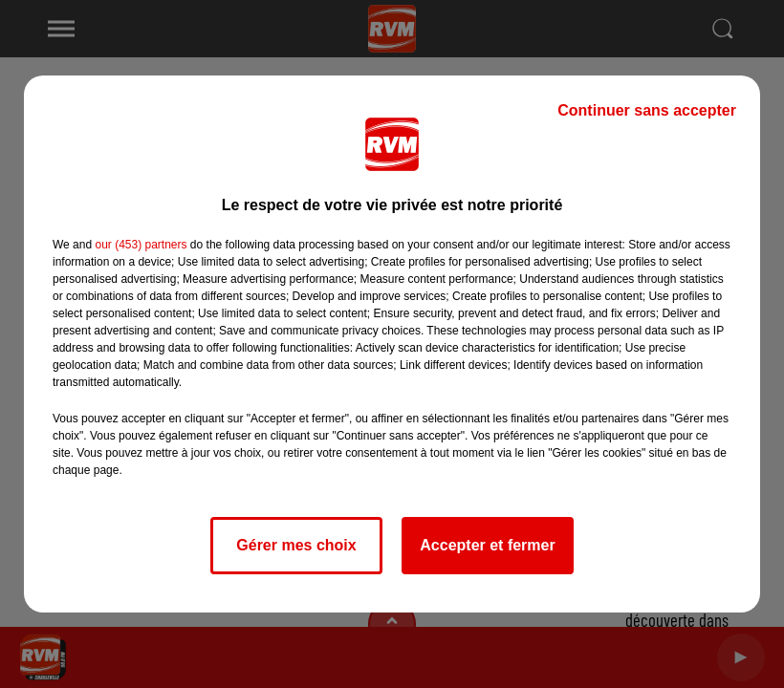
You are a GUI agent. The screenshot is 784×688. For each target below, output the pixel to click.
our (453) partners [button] (141, 245)
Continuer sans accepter (647, 110)
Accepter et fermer (487, 545)
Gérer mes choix (296, 545)
